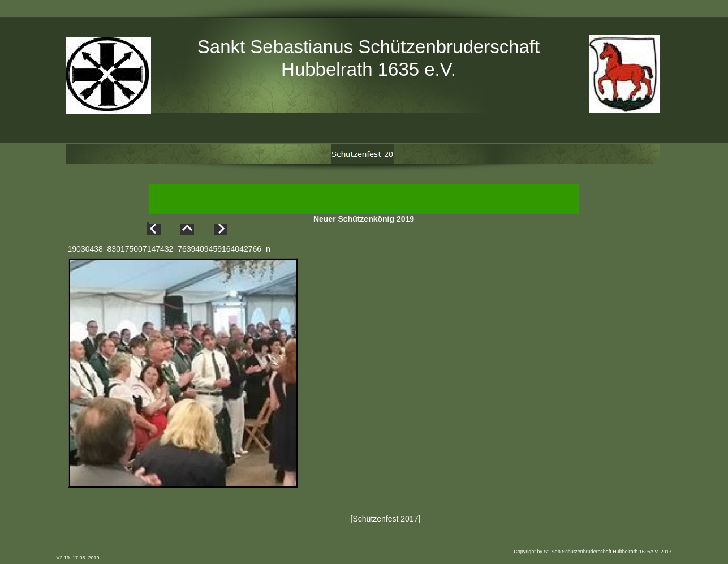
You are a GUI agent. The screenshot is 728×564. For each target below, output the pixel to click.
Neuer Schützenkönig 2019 (364, 220)
